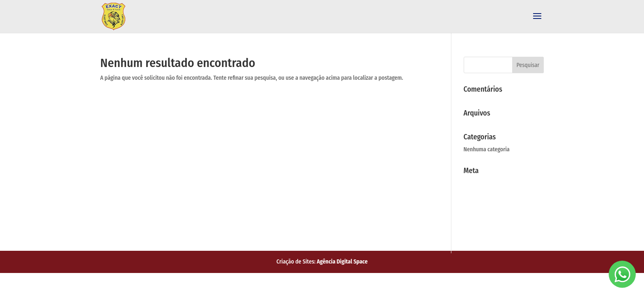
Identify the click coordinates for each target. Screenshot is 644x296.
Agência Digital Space (342, 262)
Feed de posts (487, 197)
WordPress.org (488, 223)
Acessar (477, 183)
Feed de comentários (499, 210)
